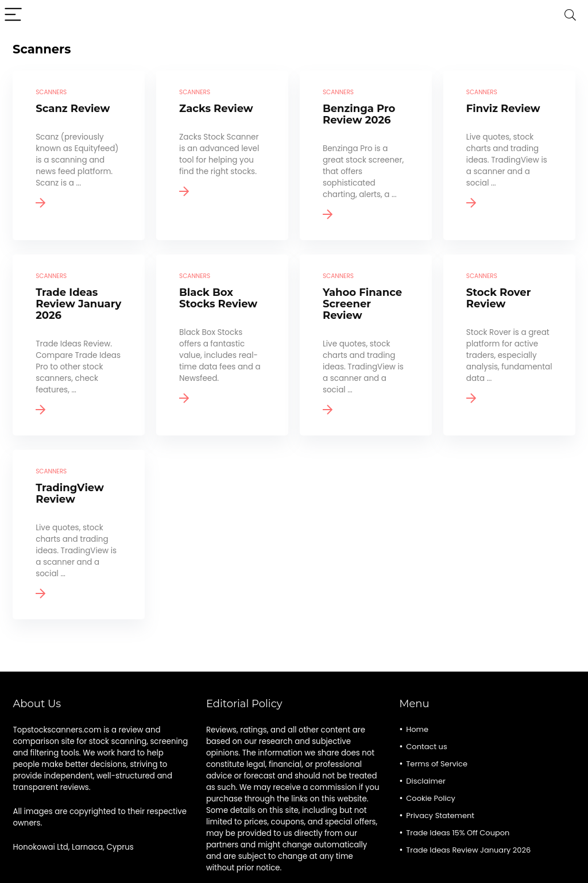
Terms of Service (437, 764)
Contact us (426, 747)
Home (417, 729)
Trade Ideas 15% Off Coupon (458, 833)
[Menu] (14, 15)
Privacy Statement (440, 815)
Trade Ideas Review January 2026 (468, 850)
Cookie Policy (431, 798)
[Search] (570, 15)
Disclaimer (426, 781)
